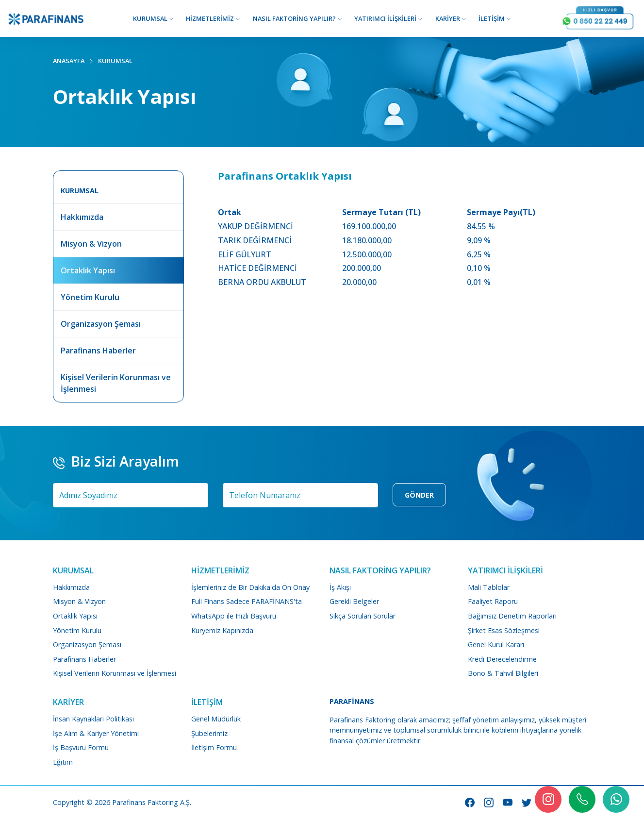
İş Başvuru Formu (81, 747)
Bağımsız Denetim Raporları (512, 616)
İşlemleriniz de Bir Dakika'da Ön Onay (250, 587)
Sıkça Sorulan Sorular (363, 616)
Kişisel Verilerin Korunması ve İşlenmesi (115, 673)
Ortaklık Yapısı (75, 616)
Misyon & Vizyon (79, 601)
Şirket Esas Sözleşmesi (504, 630)
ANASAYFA (69, 61)
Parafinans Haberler (84, 659)
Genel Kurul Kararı (496, 644)
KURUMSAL (115, 61)
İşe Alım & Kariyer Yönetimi (96, 733)
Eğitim (63, 762)
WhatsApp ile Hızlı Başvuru (234, 616)
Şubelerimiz (209, 733)
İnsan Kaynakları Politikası (93, 719)
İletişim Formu (214, 747)
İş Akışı (340, 587)
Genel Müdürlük (216, 719)
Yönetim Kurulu (77, 630)
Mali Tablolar (489, 587)
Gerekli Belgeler (354, 601)
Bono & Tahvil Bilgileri (503, 673)
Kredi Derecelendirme (502, 659)
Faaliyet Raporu (493, 601)
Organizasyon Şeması (87, 644)
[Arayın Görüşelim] (598, 18)
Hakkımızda (71, 587)
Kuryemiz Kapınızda (222, 630)
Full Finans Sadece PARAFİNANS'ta (247, 601)
